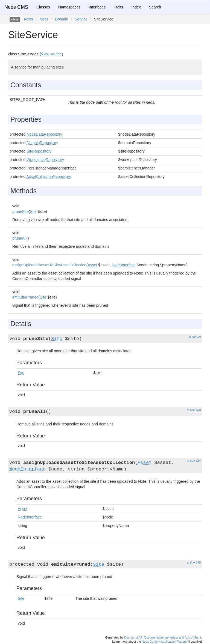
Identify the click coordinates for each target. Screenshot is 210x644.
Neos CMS (16, 7)
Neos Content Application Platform (165, 642)
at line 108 (194, 410)
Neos (29, 19)
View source (51, 54)
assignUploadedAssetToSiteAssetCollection (49, 265)
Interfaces (97, 7)
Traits (118, 7)
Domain (62, 19)
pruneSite (21, 211)
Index (136, 7)
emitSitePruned (25, 297)
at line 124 (194, 461)
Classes (43, 7)
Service (81, 19)
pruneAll (19, 238)
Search (155, 7)
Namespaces (69, 7)
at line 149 (194, 562)
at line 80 (195, 337)
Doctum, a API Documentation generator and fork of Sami (163, 637)
